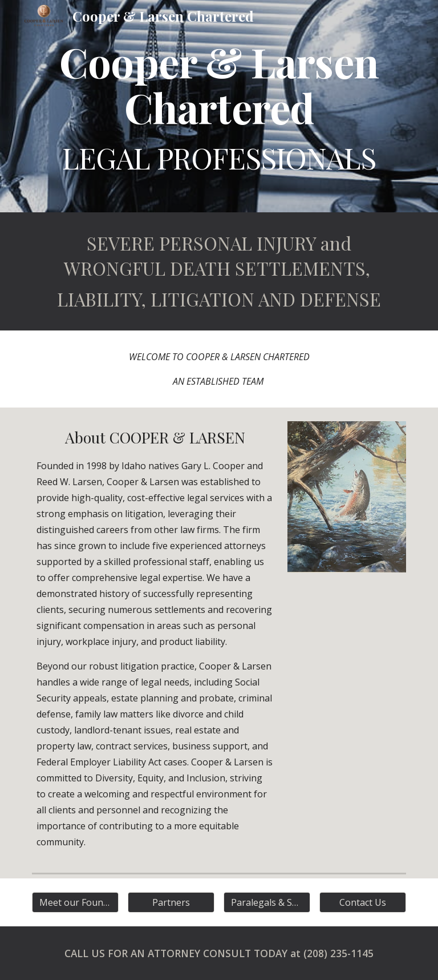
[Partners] (171, 902)
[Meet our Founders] (75, 902)
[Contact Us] (362, 902)
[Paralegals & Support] (267, 902)
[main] (219, 106)
